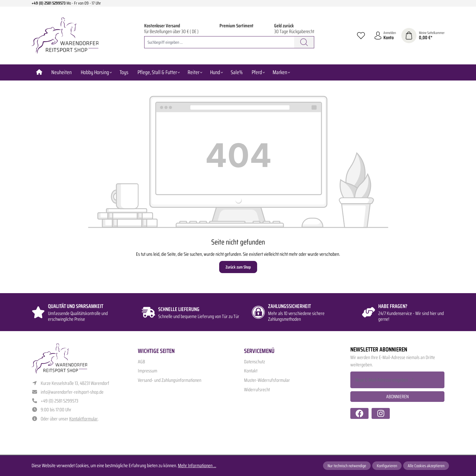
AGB (141, 362)
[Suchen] (304, 42)
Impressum (148, 371)
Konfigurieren (387, 466)
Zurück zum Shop (238, 267)
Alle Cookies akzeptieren (426, 466)
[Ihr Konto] (385, 36)
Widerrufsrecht (257, 390)
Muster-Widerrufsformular (267, 380)
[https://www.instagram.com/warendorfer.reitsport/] (381, 413)
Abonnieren (397, 397)
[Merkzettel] (361, 36)
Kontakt (251, 371)
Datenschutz (255, 362)
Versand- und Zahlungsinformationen (170, 380)
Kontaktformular (83, 419)
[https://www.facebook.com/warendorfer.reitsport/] (359, 413)
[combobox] (219, 42)
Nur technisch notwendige (347, 466)
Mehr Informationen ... (197, 466)
